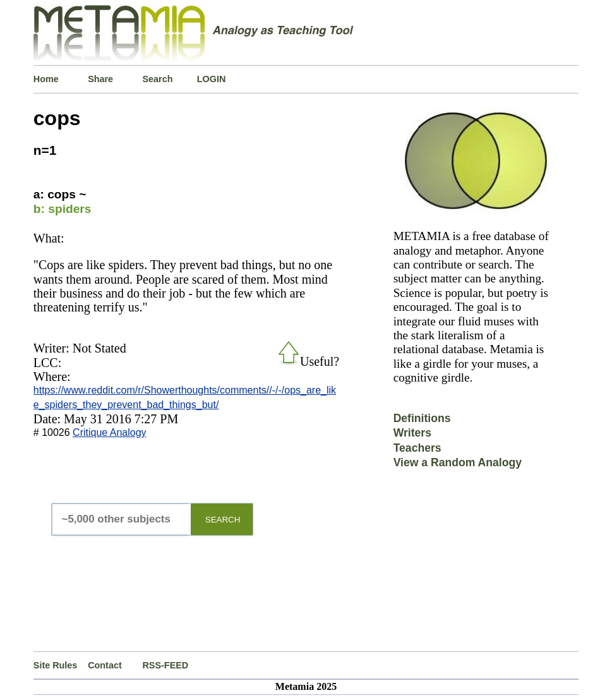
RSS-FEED (165, 665)
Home (46, 79)
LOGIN (212, 79)
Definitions (422, 418)
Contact (105, 665)
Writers (412, 433)
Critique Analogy (110, 432)
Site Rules (56, 665)
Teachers (417, 448)
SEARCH (223, 520)
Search (157, 79)
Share (100, 79)
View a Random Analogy (458, 462)
